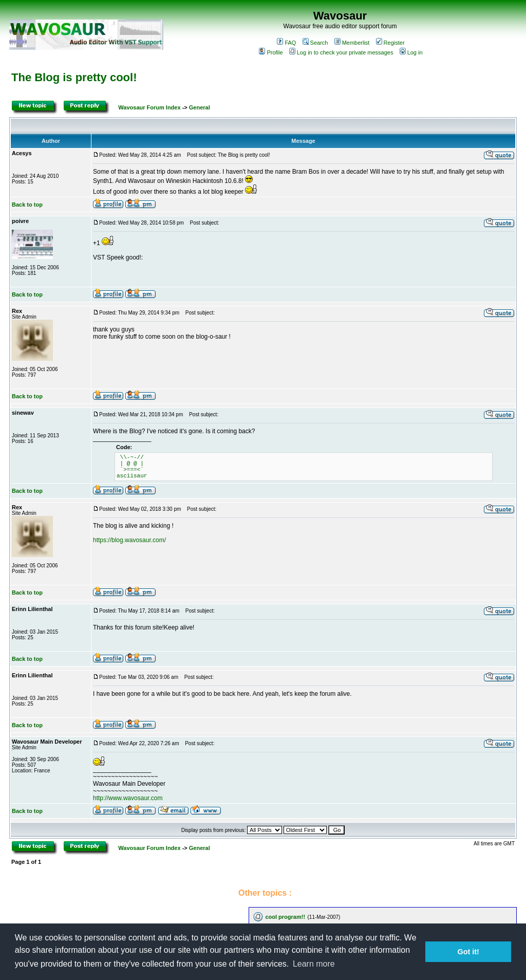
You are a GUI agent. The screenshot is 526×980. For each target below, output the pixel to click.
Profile (271, 52)
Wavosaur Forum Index (149, 107)
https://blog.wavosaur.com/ (129, 540)
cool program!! (285, 917)
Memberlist (352, 43)
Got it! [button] (468, 952)
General (200, 107)
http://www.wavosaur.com (128, 798)
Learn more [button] (314, 964)
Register (390, 43)
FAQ (286, 43)
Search (315, 43)
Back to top (27, 205)
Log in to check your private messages (341, 52)
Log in (411, 52)
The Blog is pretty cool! (74, 77)
